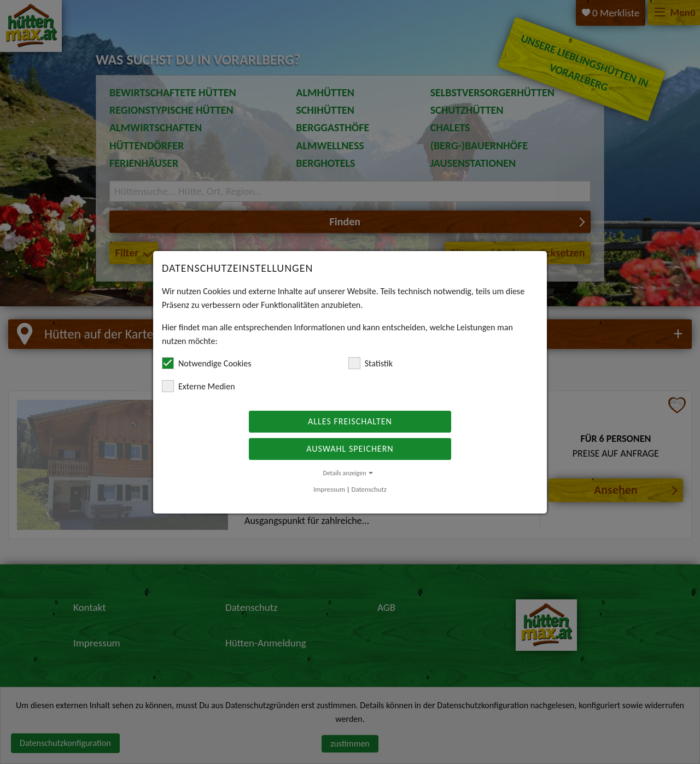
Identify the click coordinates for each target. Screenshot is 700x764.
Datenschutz (369, 489)
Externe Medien (199, 386)
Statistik (371, 363)
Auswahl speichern (350, 449)
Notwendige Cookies (206, 363)
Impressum (329, 489)
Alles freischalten (350, 421)
